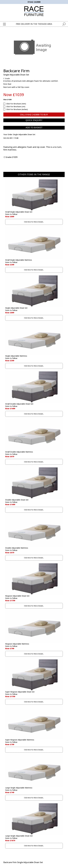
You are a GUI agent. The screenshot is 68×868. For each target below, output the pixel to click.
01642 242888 (34, 2)
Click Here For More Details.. (34, 222)
